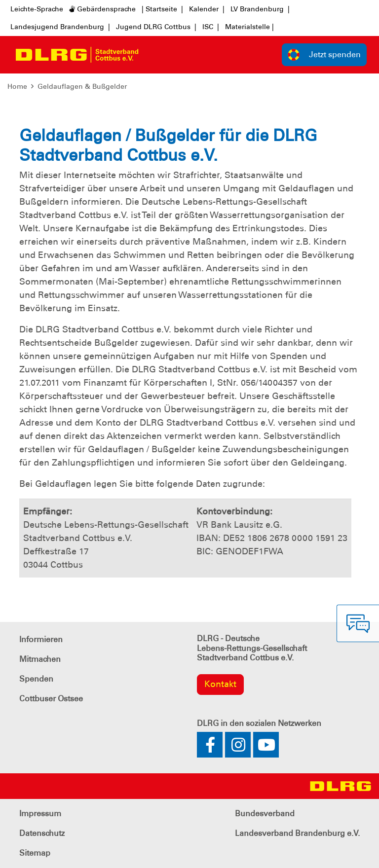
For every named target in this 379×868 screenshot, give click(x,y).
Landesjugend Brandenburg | (60, 27)
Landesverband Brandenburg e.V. (297, 833)
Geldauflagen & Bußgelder (82, 86)
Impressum (40, 814)
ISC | (211, 27)
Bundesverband (265, 814)
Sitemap (35, 853)
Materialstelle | (249, 27)
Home (17, 86)
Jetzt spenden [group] (324, 55)
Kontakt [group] (220, 684)
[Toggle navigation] (155, 55)
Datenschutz (42, 833)
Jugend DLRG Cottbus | (156, 27)
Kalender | (207, 9)
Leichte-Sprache (37, 9)
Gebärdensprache (102, 9)
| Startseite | (162, 9)
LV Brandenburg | (260, 9)
